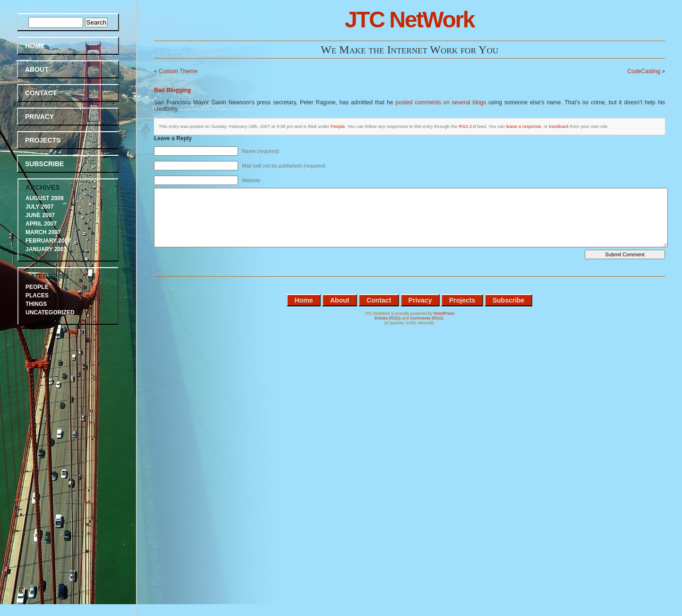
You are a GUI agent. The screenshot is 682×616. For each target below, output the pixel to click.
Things (36, 304)
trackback (559, 126)
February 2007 (48, 241)
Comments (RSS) (427, 318)
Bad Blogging (172, 90)
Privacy (39, 117)
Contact (41, 93)
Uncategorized (50, 312)
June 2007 (40, 215)
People (338, 126)
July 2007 (39, 207)
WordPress (444, 313)
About (37, 69)
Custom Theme (178, 71)
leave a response (524, 126)
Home (35, 46)
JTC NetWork (409, 20)
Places (37, 295)
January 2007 (46, 249)
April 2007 (41, 224)
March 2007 (43, 232)
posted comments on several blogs (441, 102)
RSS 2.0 (467, 126)
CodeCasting (644, 71)
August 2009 (45, 198)
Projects (43, 140)
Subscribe (44, 164)
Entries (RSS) (388, 318)
